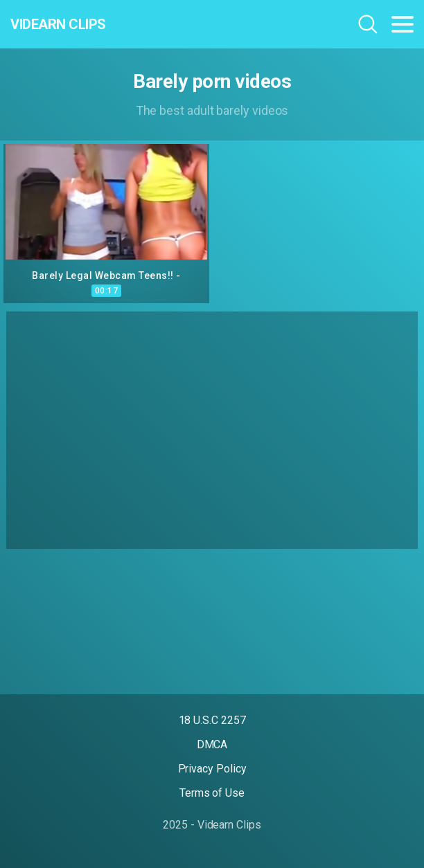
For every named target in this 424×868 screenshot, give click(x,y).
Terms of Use (212, 793)
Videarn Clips (58, 24)
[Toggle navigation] (403, 24)
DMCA (212, 744)
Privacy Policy (212, 769)
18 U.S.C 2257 (212, 720)
